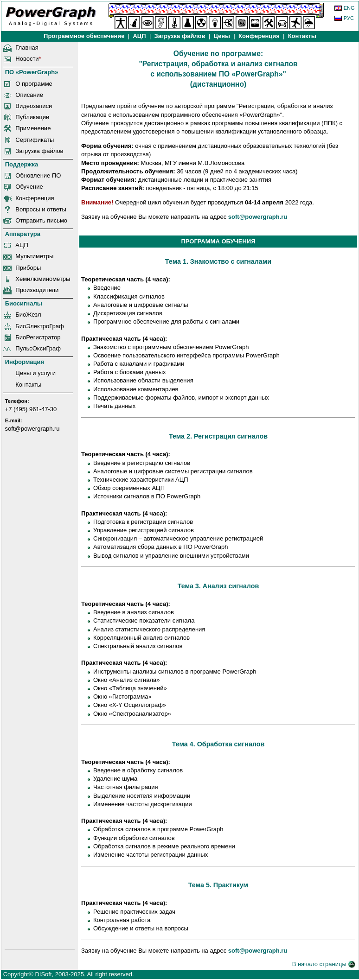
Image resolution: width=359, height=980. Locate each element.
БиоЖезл (28, 315)
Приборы (28, 268)
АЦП (139, 36)
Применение (33, 128)
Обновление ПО (38, 175)
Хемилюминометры (43, 279)
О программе (34, 84)
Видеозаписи (34, 106)
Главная (27, 48)
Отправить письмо (41, 220)
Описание (29, 95)
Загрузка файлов (39, 151)
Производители (37, 290)
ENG (349, 8)
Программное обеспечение (84, 36)
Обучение (29, 187)
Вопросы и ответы (41, 209)
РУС (349, 18)
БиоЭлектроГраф (39, 326)
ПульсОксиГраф (38, 348)
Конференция (259, 36)
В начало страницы (324, 964)
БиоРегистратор (38, 337)
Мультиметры (34, 256)
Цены (222, 36)
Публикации (32, 117)
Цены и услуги (35, 373)
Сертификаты (35, 140)
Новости (27, 59)
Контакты (302, 36)
